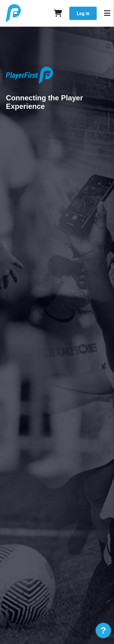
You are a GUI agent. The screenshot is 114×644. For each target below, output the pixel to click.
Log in (83, 13)
